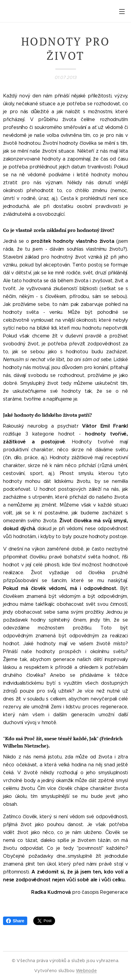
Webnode (86, 971)
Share (15, 921)
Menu (122, 12)
